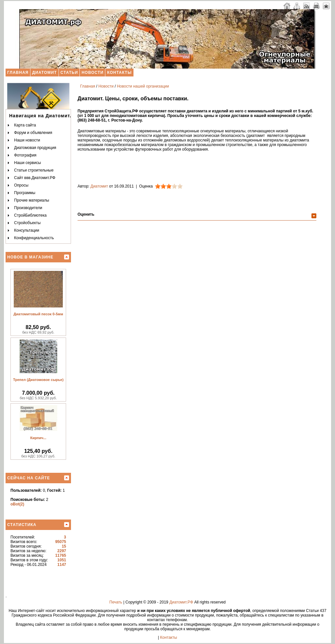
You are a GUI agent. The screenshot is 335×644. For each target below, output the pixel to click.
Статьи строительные (34, 170)
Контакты (119, 73)
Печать (116, 602)
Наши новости (27, 140)
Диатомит (44, 73)
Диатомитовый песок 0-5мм (38, 314)
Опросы (21, 185)
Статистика (22, 525)
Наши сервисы (27, 163)
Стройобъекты (27, 223)
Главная (18, 73)
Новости (92, 73)
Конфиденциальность (34, 238)
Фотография (25, 155)
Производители (28, 208)
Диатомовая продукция (35, 148)
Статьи (69, 73)
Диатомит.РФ (181, 602)
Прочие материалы (32, 200)
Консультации (27, 230)
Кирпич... (38, 438)
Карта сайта (25, 125)
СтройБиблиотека (30, 215)
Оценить (86, 214)
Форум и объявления (33, 133)
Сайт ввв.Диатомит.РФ (35, 178)
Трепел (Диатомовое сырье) (38, 380)
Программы (25, 193)
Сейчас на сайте (29, 478)
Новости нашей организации (143, 86)
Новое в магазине (30, 257)
